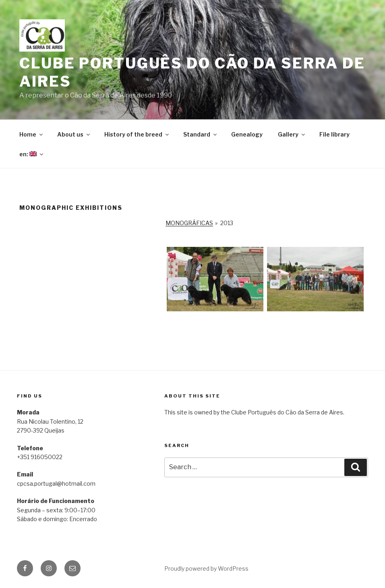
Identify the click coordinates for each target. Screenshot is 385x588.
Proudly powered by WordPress (206, 568)
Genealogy (247, 134)
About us (74, 134)
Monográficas (189, 223)
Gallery (292, 134)
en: (32, 154)
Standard (201, 134)
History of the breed (137, 134)
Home (32, 134)
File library (334, 134)
